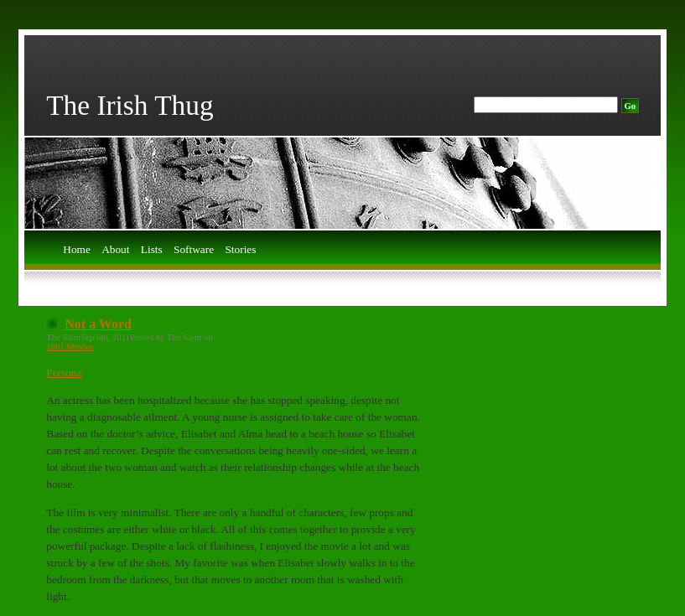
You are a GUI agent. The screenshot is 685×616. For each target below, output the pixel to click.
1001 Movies (70, 347)
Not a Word (98, 324)
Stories (240, 250)
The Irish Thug (130, 105)
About (115, 250)
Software (194, 250)
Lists (152, 250)
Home (77, 250)
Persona (64, 373)
